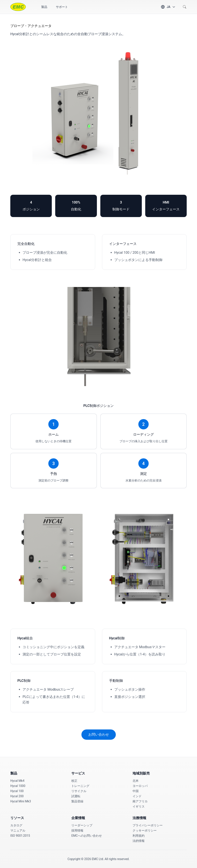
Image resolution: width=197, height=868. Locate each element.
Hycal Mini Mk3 (21, 801)
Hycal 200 (17, 796)
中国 (136, 791)
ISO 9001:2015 (20, 836)
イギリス (139, 806)
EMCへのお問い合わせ (86, 836)
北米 (136, 781)
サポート (62, 7)
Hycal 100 (17, 791)
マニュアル (18, 830)
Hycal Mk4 (17, 781)
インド (137, 796)
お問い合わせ (99, 734)
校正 (74, 781)
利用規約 (139, 836)
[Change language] (168, 7)
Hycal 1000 (18, 786)
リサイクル (79, 791)
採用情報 (77, 830)
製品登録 (77, 801)
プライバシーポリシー (148, 825)
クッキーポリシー (145, 830)
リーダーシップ (82, 825)
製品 (44, 7)
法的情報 (139, 841)
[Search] (185, 7)
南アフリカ (140, 801)
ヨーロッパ (140, 786)
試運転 (76, 796)
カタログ (16, 825)
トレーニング (80, 786)
